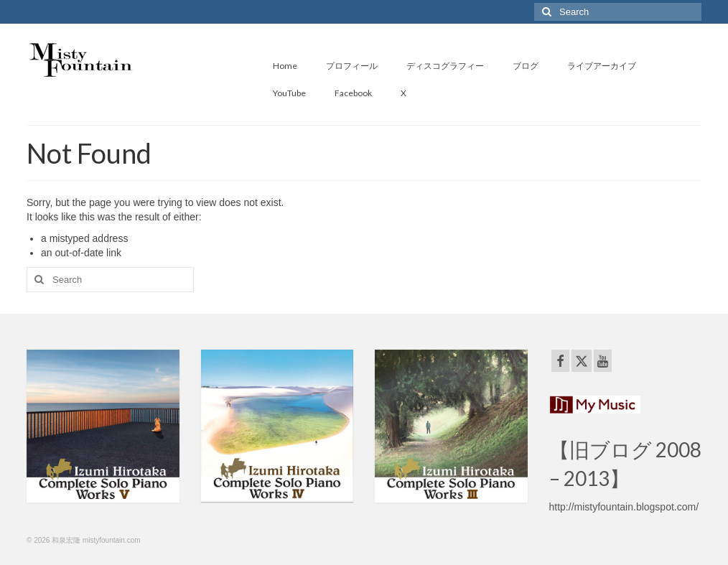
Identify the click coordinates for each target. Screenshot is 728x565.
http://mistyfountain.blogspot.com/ (624, 507)
